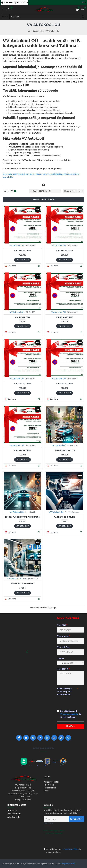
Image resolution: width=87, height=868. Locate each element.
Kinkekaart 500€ (65, 251)
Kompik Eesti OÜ (68, 864)
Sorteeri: (34, 191)
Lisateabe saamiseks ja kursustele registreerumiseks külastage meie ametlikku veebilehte (41, 176)
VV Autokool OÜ (17, 246)
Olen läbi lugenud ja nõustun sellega (69, 714)
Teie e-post (63, 636)
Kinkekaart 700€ (22, 384)
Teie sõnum (63, 669)
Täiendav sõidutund (65, 517)
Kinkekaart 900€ (22, 450)
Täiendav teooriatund (22, 584)
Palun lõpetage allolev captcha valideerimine (64, 692)
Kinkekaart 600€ (65, 317)
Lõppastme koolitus (65, 450)
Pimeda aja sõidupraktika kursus (22, 517)
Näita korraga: (70, 191)
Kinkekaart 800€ (65, 384)
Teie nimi (62, 625)
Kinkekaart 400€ (22, 251)
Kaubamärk (37, 31)
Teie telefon (63, 647)
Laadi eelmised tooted (45, 200)
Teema (61, 658)
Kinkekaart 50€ (22, 317)
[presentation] (63, 841)
